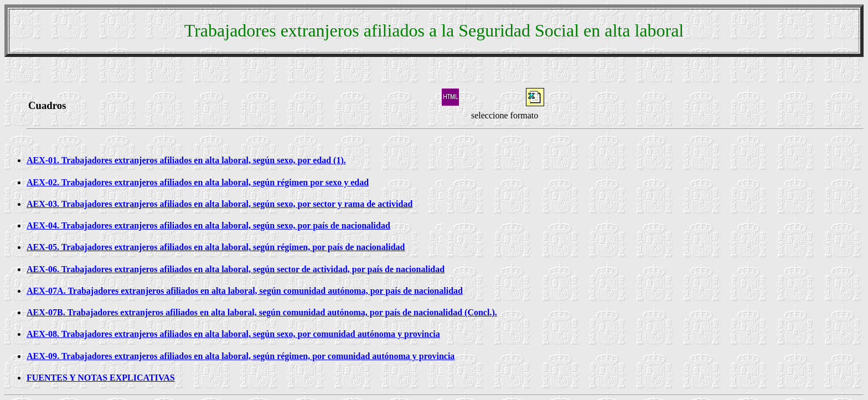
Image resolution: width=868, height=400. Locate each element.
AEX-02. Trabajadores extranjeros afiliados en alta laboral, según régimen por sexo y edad (198, 182)
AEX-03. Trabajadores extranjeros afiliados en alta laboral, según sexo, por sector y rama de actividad (219, 204)
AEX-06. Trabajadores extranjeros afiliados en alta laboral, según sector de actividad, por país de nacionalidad (236, 269)
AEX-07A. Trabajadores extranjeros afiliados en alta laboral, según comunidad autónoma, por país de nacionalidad (245, 291)
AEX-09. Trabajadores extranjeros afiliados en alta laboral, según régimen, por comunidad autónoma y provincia (241, 356)
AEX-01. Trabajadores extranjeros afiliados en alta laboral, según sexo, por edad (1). (186, 160)
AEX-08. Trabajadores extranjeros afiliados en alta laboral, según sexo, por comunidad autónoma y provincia (233, 334)
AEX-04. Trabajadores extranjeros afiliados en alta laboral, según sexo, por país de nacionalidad (208, 225)
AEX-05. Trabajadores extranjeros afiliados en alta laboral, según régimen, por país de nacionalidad (216, 247)
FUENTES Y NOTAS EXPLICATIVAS (101, 378)
